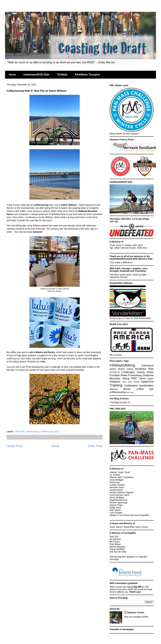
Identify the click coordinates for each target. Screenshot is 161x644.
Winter (127, 389)
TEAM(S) (62, 75)
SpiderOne (147, 382)
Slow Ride (127, 382)
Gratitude (148, 375)
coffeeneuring (32, 431)
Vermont (114, 389)
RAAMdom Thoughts (87, 75)
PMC (134, 378)
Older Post (95, 446)
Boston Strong (126, 369)
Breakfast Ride (144, 369)
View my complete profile (136, 617)
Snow (137, 382)
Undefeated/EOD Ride (36, 75)
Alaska (113, 369)
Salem (150, 379)
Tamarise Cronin (136, 612)
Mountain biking (119, 378)
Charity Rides (145, 372)
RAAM (142, 379)
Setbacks (115, 382)
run (128, 392)
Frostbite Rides (118, 375)
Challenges (128, 372)
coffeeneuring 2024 (50, 431)
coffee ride (19, 431)
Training (116, 385)
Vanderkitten (146, 386)
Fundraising (135, 375)
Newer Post (15, 446)
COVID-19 (115, 372)
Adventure (148, 366)
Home (12, 75)
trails (132, 392)
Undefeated (131, 386)
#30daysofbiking (122, 365)
